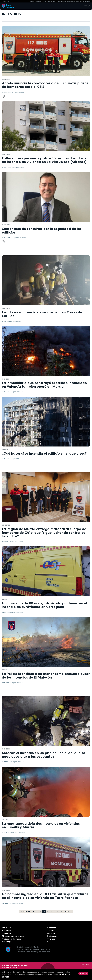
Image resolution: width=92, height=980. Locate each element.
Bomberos (6, 79)
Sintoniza (6, 931)
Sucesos (5, 599)
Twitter (51, 931)
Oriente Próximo (36, 1)
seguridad (6, 225)
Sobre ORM (7, 928)
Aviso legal (7, 942)
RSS (49, 942)
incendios (6, 154)
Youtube (51, 939)
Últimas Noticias (61, 1)
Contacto (52, 928)
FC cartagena (80, 1)
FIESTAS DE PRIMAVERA (48, 1)
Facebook (52, 933)
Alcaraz (87, 1)
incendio (5, 379)
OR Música (85, 967)
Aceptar (83, 973)
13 (57, 911)
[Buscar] (89, 6)
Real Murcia (71, 1)
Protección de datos (11, 939)
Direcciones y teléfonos (13, 936)
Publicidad (7, 933)
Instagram (52, 936)
